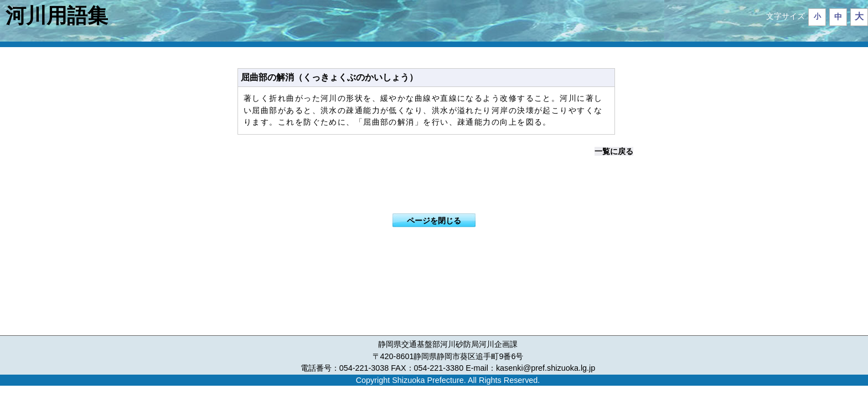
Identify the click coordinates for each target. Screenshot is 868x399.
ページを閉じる (434, 221)
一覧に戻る (614, 151)
